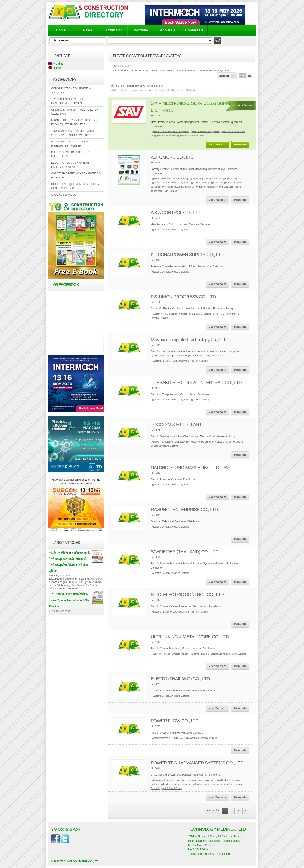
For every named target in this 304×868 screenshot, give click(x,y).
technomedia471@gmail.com (214, 854)
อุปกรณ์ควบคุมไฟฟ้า (166, 136)
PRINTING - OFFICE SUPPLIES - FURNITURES (71, 154)
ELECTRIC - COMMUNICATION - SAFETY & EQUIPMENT (71, 165)
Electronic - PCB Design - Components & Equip (177, 314)
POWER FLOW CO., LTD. (175, 721)
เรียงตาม (224, 76)
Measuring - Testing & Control (207, 179)
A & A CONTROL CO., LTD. (176, 212)
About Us (168, 30)
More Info (240, 145)
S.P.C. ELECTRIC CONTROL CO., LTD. (188, 594)
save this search (124, 86)
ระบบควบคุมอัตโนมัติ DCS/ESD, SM (172, 442)
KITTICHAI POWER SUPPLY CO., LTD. (188, 254)
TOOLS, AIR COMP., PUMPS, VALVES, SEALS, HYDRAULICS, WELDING (74, 133)
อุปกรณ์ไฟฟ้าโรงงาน (208, 187)
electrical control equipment (206, 132)
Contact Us (194, 30)
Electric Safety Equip (205, 784)
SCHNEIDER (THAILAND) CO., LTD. (185, 552)
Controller (218, 183)
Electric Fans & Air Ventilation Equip (171, 179)
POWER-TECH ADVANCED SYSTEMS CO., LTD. (197, 763)
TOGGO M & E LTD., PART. (176, 424)
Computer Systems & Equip (167, 780)
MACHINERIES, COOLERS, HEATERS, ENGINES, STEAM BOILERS (74, 122)
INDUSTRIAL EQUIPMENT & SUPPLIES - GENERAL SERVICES (76, 186)
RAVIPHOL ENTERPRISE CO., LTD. (185, 509)
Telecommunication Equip (197, 780)
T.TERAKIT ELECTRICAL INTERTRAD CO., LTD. (197, 382)
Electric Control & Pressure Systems (171, 132)
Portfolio (141, 30)
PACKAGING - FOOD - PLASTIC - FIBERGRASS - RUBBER (71, 144)
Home (61, 30)
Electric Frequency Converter (177, 784)
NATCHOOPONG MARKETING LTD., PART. (192, 467)
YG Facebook (66, 285)
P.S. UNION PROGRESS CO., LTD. (184, 297)
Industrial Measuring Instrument (180, 187)
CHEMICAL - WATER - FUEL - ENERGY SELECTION (75, 112)
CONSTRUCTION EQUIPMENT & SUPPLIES (71, 91)
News (88, 30)
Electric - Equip (232, 179)
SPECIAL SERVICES (64, 195)
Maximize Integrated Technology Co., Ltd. (188, 339)
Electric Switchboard (203, 442)
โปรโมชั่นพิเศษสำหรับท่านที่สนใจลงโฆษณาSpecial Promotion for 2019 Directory (69, 600)
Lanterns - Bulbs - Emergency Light (171, 654)
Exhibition (114, 30)
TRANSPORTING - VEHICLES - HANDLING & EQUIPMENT (70, 101)
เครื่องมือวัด (172, 191)
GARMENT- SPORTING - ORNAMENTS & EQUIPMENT (76, 176)
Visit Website (217, 145)
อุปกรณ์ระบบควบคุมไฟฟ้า (192, 136)
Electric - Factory (201, 183)
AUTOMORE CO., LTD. (173, 157)
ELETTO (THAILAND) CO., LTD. (181, 679)
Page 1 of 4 (213, 811)
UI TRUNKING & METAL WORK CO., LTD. (190, 637)
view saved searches (152, 86)
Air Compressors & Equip (166, 738)
